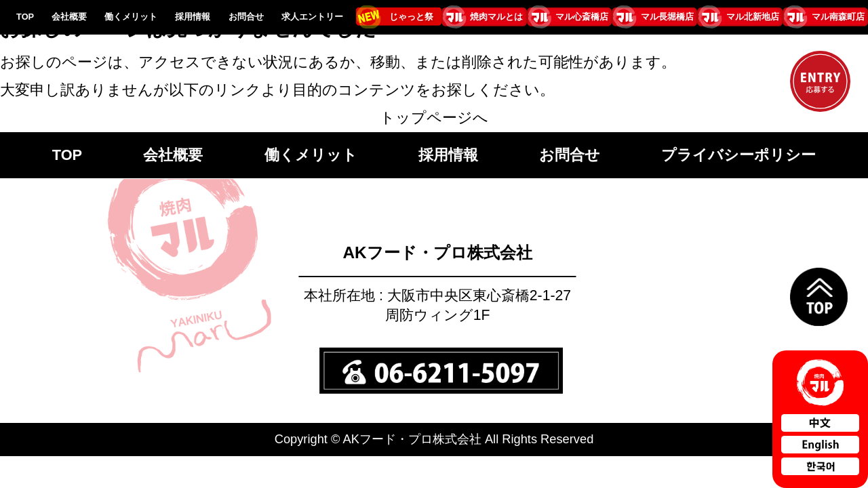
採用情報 (193, 17)
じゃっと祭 (411, 17)
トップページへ (434, 118)
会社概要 (69, 17)
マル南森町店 (838, 17)
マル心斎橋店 (582, 17)
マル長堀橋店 (667, 17)
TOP (25, 17)
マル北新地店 (753, 17)
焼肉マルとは (496, 17)
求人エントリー (312, 17)
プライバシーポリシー (738, 155)
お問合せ (246, 17)
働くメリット (131, 17)
